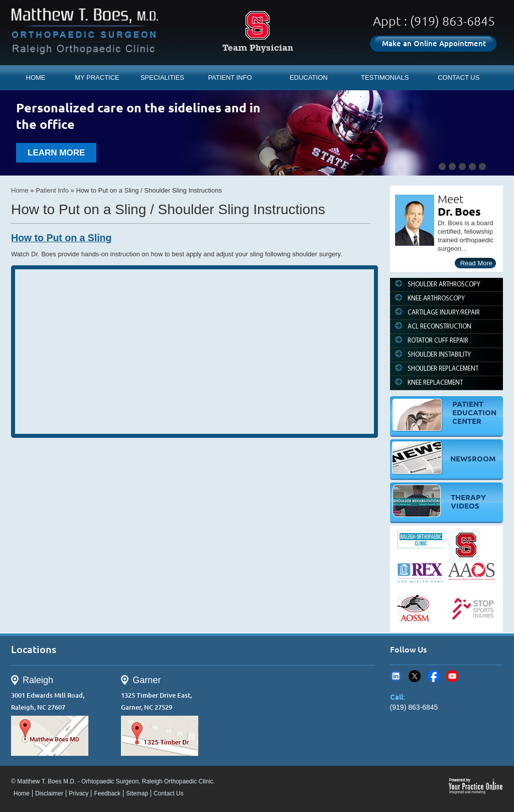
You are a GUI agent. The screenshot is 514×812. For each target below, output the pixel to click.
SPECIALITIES (162, 77)
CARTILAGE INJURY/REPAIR (444, 313)
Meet (451, 199)
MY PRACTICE (97, 77)
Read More (476, 263)
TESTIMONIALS (385, 77)
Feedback (107, 793)
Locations (34, 649)
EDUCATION (309, 77)
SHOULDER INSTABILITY (439, 355)
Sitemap (137, 793)
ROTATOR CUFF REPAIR (438, 341)
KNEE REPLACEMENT (435, 383)
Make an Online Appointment (434, 43)
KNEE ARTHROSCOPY (436, 299)
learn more (56, 153)
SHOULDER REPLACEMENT (443, 369)
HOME (36, 77)
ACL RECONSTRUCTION (439, 327)
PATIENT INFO (230, 77)
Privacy (79, 793)
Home (20, 190)
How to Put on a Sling (61, 238)
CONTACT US (459, 77)
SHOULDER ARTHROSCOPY (444, 285)
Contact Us (168, 793)
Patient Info (52, 190)
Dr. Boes (459, 211)
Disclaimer (49, 793)
